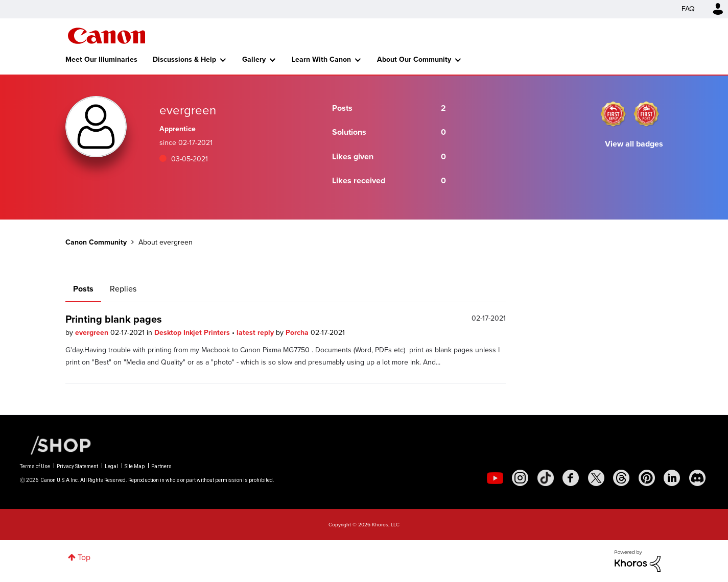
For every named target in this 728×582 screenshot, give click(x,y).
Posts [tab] (83, 289)
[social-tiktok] (546, 478)
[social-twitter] (596, 478)
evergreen (93, 333)
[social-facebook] (571, 478)
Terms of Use (35, 466)
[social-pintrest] (647, 478)
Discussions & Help (184, 59)
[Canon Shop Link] (56, 445)
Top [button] (84, 557)
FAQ (688, 9)
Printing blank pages (114, 319)
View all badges (634, 144)
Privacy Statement (77, 466)
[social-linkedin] (672, 478)
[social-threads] (621, 478)
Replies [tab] (123, 289)
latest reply (256, 333)
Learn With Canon (321, 59)
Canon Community (107, 36)
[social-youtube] (495, 478)
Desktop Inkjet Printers (193, 333)
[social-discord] (697, 478)
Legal (111, 466)
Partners (161, 466)
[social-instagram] (520, 478)
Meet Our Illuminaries (101, 59)
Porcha (298, 333)
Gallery (254, 59)
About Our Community (414, 59)
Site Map (135, 466)
